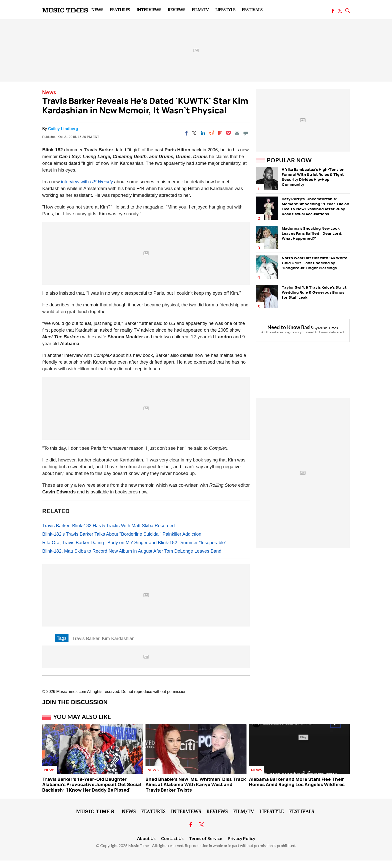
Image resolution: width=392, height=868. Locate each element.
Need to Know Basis (290, 327)
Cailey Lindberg (63, 129)
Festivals (252, 9)
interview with (75, 182)
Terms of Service (206, 838)
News (97, 9)
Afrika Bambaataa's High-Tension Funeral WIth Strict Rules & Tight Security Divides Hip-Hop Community (313, 177)
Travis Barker (86, 638)
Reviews (176, 9)
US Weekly (101, 182)
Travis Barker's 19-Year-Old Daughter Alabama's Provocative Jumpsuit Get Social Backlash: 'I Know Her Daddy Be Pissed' (92, 784)
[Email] (237, 133)
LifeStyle (225, 9)
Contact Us (172, 838)
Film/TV (200, 9)
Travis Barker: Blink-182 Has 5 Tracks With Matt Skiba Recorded (108, 526)
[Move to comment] (246, 133)
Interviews (149, 9)
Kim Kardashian (118, 638)
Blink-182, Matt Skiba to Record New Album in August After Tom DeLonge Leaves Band (132, 551)
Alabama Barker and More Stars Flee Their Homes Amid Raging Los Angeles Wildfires (297, 782)
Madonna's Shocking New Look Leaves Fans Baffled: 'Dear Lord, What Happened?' (312, 233)
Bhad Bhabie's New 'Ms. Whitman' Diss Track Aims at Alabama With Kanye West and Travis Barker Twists (196, 784)
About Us (146, 838)
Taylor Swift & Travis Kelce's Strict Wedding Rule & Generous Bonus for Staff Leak (314, 292)
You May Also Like (82, 717)
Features (120, 9)
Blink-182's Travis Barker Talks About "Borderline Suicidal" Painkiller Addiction (122, 534)
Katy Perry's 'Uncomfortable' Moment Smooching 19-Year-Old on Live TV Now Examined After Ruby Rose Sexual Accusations (315, 206)
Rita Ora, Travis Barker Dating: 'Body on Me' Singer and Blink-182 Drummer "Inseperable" (134, 542)
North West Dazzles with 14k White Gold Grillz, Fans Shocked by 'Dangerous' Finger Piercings (315, 263)
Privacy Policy (241, 838)
